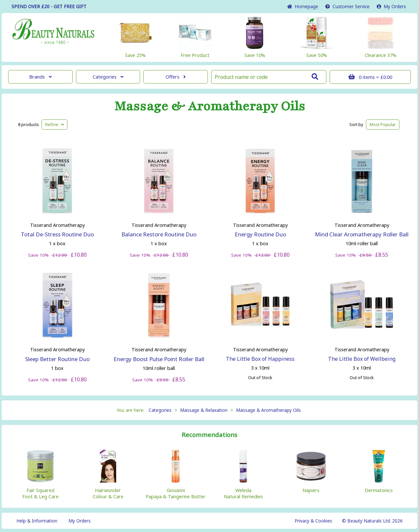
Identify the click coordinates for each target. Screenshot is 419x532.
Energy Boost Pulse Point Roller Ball (159, 359)
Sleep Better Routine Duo (57, 359)
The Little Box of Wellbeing (362, 359)
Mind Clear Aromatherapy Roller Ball (362, 234)
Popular (383, 124)
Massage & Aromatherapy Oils (210, 106)
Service (347, 6)
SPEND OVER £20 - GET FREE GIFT (49, 6)
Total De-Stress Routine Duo (57, 234)
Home (303, 6)
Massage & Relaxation (204, 410)
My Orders (391, 6)
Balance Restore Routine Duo (159, 234)
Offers (176, 77)
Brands (40, 77)
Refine (55, 124)
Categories (108, 77)
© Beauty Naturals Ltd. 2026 (372, 521)
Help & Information (37, 521)
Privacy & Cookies (313, 521)
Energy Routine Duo (260, 234)
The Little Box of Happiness (260, 359)
